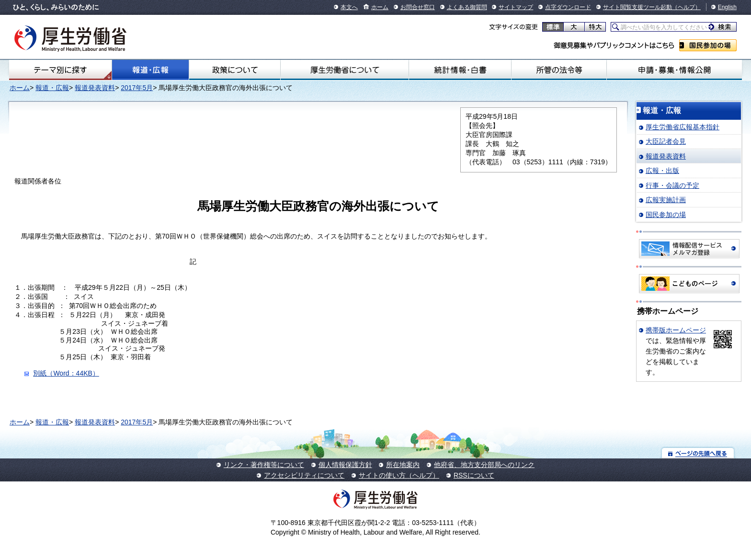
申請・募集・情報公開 (674, 70)
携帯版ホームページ (676, 330)
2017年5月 (137, 88)
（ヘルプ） (686, 7)
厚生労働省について (345, 70)
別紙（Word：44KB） (66, 373)
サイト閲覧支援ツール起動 (637, 7)
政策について (235, 70)
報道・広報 (150, 70)
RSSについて (474, 475)
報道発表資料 (95, 88)
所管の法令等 (559, 70)
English (727, 7)
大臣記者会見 (666, 141)
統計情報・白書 (460, 70)
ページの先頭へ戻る (698, 453)
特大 (595, 27)
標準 (553, 27)
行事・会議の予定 (672, 185)
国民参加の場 (708, 45)
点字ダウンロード (568, 7)
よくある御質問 (467, 7)
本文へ (349, 7)
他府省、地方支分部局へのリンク (484, 465)
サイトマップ (516, 7)
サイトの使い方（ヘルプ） (399, 475)
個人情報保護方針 (345, 465)
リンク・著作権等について (264, 465)
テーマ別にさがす (60, 70)
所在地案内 (403, 465)
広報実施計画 (666, 200)
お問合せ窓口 (418, 7)
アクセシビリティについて (304, 475)
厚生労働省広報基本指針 (683, 127)
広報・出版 (662, 171)
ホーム (380, 7)
